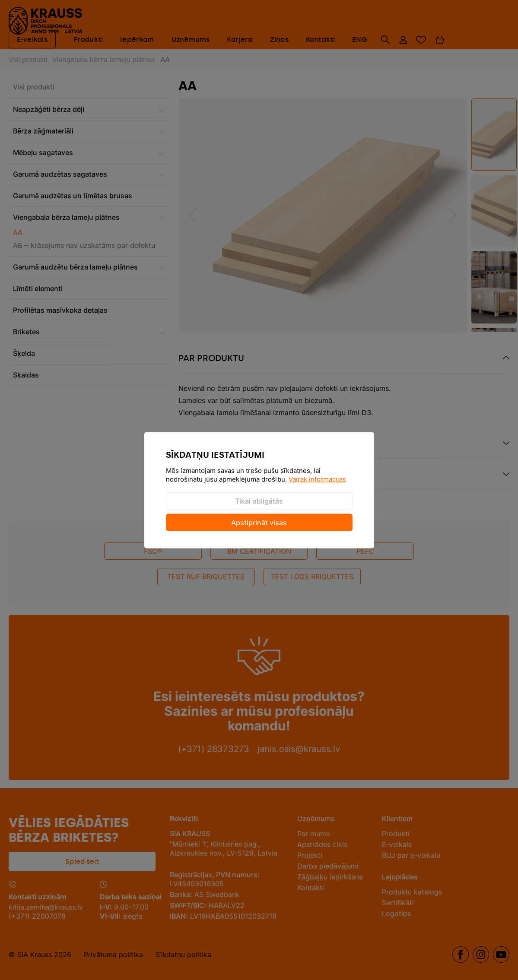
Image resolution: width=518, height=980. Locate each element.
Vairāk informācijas (317, 479)
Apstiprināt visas (259, 522)
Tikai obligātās (259, 501)
